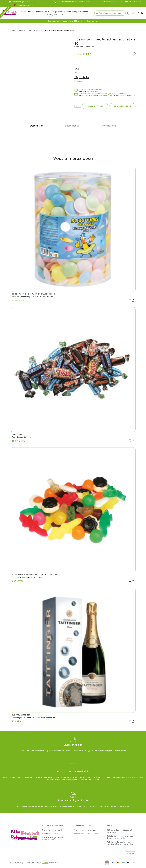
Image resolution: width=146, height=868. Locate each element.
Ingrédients (72, 126)
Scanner (131, 853)
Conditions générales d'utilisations (53, 839)
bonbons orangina (35, 30)
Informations (108, 126)
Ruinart (16, 715)
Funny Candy (25, 294)
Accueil (13, 30)
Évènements (40, 12)
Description (37, 126)
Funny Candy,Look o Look (43, 294)
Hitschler (79, 47)
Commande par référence (88, 834)
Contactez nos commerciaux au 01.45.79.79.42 (74, 2)
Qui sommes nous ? (52, 830)
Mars (14, 434)
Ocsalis (45, 863)
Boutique (22, 30)
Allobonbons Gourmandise (38, 575)
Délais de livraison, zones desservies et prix (120, 837)
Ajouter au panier (95, 106)
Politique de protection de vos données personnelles (120, 843)
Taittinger (25, 715)
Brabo (15, 294)
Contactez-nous (50, 834)
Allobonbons (18, 575)
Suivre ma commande (85, 830)
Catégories (27, 12)
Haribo (54, 575)
